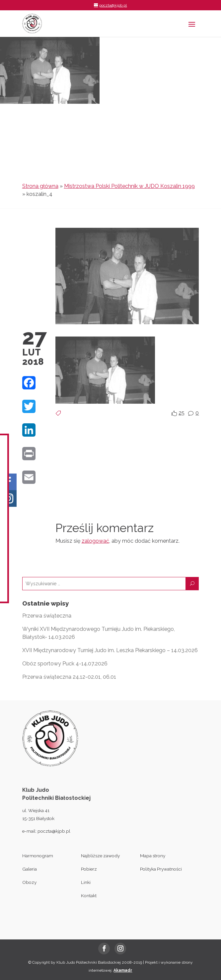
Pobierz (89, 869)
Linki (86, 882)
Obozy (29, 882)
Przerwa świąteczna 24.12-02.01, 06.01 (69, 677)
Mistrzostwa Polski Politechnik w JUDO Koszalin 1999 (129, 186)
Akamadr (123, 970)
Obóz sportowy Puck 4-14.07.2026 (65, 664)
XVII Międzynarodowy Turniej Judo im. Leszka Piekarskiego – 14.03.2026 (110, 650)
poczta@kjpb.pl (54, 831)
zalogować (95, 541)
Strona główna (40, 186)
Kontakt (89, 896)
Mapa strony (153, 856)
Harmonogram (38, 856)
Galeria (30, 869)
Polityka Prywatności (161, 869)
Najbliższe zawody (100, 856)
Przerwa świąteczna (47, 616)
